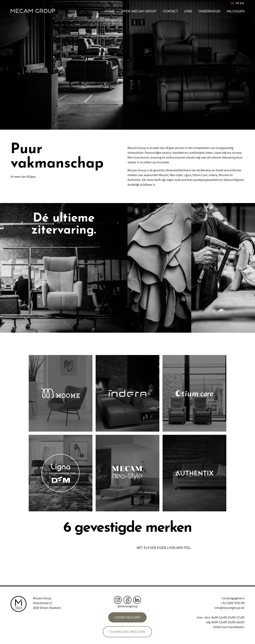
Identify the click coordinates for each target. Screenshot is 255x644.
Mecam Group (42, 598)
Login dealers (127, 617)
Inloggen (236, 12)
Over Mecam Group (139, 12)
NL (233, 3)
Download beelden (127, 632)
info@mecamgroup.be (229, 608)
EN (242, 3)
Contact (170, 12)
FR (237, 3)
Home (110, 12)
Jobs (188, 12)
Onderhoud (209, 12)
